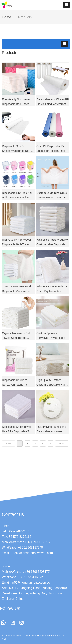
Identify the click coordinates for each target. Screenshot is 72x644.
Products (25, 17)
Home (7, 17)
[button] (66, 5)
